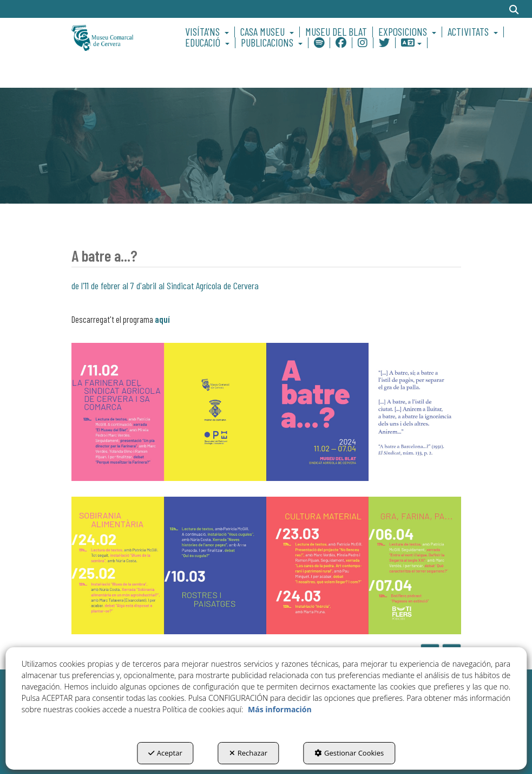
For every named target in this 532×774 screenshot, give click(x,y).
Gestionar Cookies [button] (349, 753)
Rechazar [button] (248, 753)
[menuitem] (209, 32)
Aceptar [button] (165, 753)
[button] (114, 37)
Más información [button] (280, 709)
